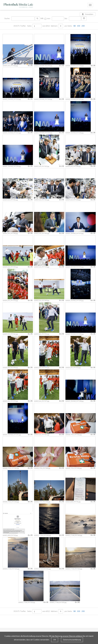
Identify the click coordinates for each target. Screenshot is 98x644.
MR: (42, 18)
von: (49, 18)
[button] (84, 19)
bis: (66, 18)
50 (74, 26)
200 (83, 26)
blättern (54, 26)
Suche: (7, 18)
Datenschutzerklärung (72, 640)
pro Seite (74, 26)
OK (55, 640)
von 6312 (46, 26)
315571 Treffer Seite (23, 26)
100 (78, 26)
